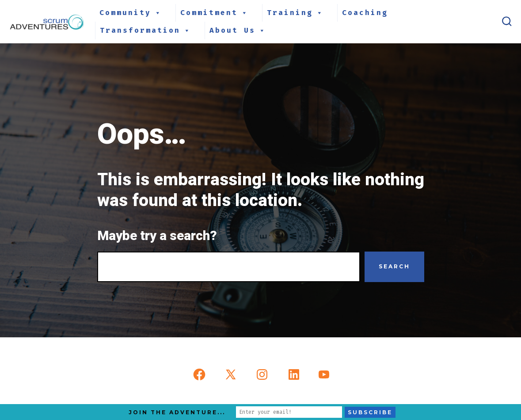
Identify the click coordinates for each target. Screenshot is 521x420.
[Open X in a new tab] (231, 374)
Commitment (215, 13)
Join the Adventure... (177, 412)
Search (394, 266)
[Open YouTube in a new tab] (324, 374)
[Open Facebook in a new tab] (199, 374)
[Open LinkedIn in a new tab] (294, 374)
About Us (238, 31)
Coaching (365, 13)
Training (295, 13)
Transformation (146, 31)
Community (131, 13)
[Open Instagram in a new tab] (262, 374)
